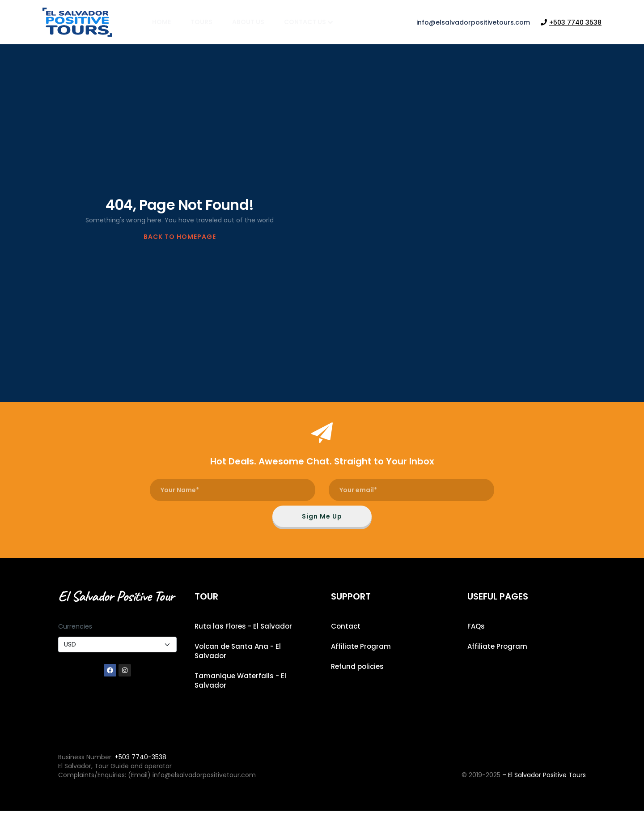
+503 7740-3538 (140, 767)
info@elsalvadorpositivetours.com (473, 22)
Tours (201, 22)
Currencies (75, 636)
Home (161, 22)
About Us (248, 22)
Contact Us (308, 22)
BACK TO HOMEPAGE (180, 237)
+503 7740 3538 (571, 22)
